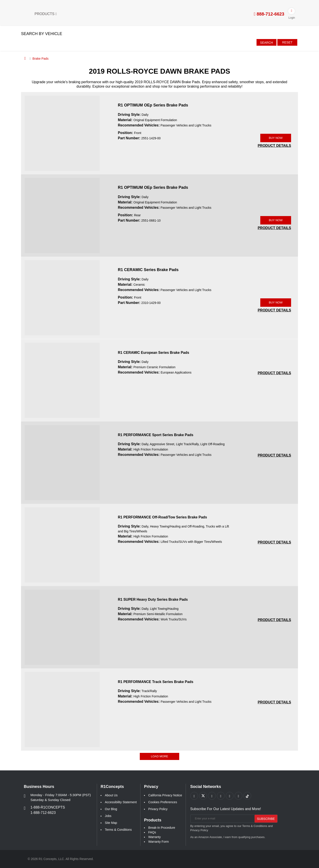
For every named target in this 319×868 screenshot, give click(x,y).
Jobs (108, 816)
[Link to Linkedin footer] (238, 796)
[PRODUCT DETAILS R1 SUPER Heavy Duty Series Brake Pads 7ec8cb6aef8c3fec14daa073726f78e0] (274, 620)
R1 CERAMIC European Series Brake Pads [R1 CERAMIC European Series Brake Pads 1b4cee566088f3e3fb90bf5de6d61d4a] (154, 353)
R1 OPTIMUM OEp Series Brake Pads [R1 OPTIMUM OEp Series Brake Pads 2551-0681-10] (153, 187)
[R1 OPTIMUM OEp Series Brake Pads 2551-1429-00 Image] (62, 133)
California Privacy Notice (165, 795)
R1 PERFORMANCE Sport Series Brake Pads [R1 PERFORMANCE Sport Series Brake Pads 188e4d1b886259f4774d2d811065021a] (156, 435)
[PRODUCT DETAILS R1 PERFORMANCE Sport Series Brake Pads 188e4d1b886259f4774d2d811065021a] (274, 455)
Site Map (111, 823)
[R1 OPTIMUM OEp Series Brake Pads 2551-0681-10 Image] (62, 215)
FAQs (152, 832)
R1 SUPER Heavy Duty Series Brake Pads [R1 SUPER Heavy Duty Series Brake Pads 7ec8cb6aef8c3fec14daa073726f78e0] (153, 599)
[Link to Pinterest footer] (221, 796)
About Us (111, 795)
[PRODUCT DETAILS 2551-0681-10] (274, 228)
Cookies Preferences (163, 802)
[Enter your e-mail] (222, 819)
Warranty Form (159, 842)
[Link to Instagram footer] (230, 796)
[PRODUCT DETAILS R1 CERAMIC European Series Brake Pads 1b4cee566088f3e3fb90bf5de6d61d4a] (274, 373)
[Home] (25, 58)
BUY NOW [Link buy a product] (276, 138)
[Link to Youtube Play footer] (212, 796)
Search (266, 43)
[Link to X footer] (203, 796)
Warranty (154, 837)
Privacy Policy (158, 809)
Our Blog (111, 809)
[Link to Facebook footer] (194, 796)
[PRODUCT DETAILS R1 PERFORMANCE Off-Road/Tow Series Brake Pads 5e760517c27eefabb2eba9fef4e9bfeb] (274, 542)
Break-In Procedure (162, 828)
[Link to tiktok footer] (247, 796)
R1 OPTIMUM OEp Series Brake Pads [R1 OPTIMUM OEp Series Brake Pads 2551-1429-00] (153, 105)
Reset (287, 42)
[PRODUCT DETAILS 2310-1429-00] (274, 310)
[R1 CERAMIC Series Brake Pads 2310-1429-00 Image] (62, 297)
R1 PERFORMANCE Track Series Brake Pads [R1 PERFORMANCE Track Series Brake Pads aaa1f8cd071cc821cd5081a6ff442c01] (156, 682)
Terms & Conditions (118, 830)
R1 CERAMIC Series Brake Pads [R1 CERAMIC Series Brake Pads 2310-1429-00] (148, 270)
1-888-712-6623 (43, 813)
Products (46, 14)
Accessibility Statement (121, 802)
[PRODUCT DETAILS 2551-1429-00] (274, 146)
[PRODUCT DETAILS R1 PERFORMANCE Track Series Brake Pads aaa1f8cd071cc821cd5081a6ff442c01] (274, 702)
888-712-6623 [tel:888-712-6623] (269, 14)
